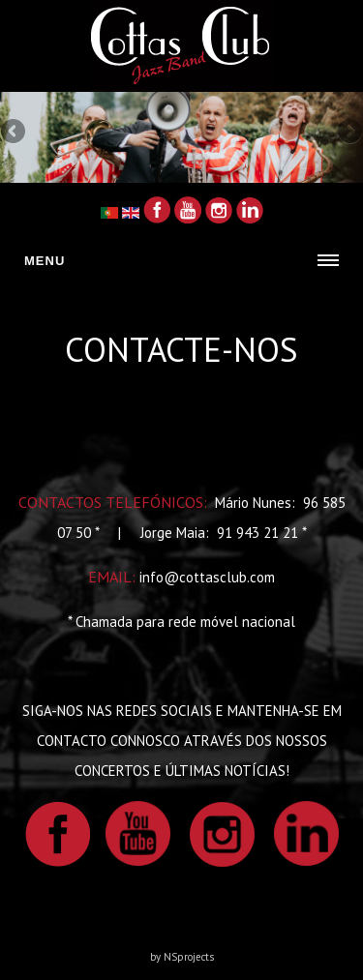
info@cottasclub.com (207, 577)
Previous (15, 133)
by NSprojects (182, 957)
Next (348, 133)
